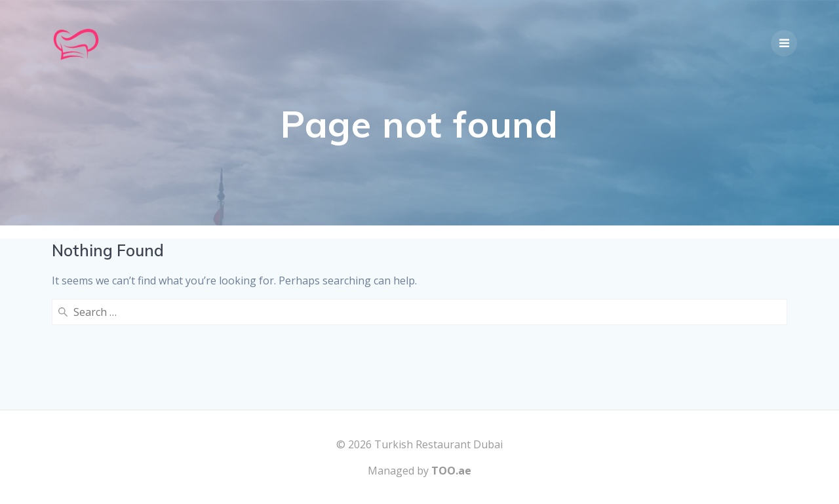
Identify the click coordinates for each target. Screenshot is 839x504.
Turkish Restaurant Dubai (439, 444)
